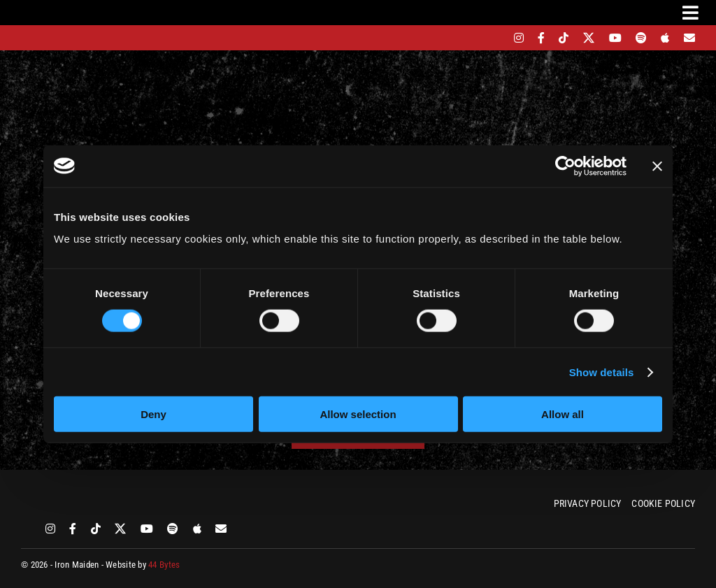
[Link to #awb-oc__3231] (690, 13)
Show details (602, 372)
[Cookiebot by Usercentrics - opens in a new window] (565, 166)
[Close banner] (657, 166)
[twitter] (589, 38)
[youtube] (615, 38)
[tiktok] (564, 38)
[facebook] (541, 38)
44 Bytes (164, 565)
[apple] (665, 38)
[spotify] (641, 38)
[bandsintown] (495, 38)
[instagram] (519, 38)
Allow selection (358, 414)
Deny (153, 414)
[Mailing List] (689, 38)
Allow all (563, 414)
